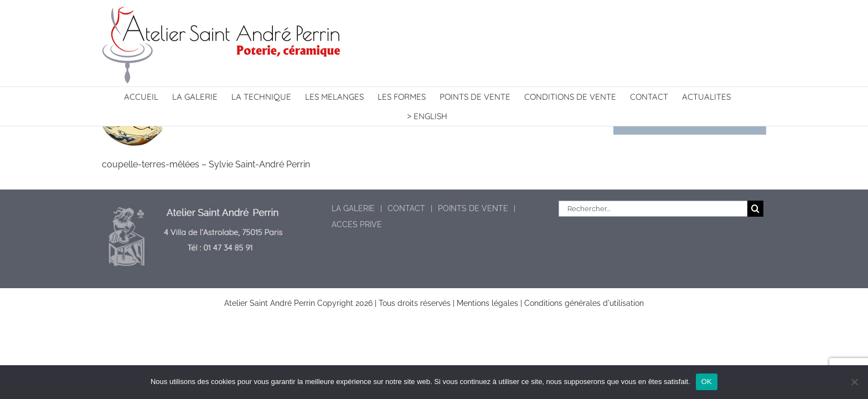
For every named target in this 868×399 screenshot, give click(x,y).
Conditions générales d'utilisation (584, 303)
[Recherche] (755, 209)
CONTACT (406, 208)
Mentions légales (487, 303)
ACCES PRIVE (357, 224)
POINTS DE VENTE (473, 208)
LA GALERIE (353, 208)
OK (707, 382)
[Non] (854, 382)
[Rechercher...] (653, 209)
